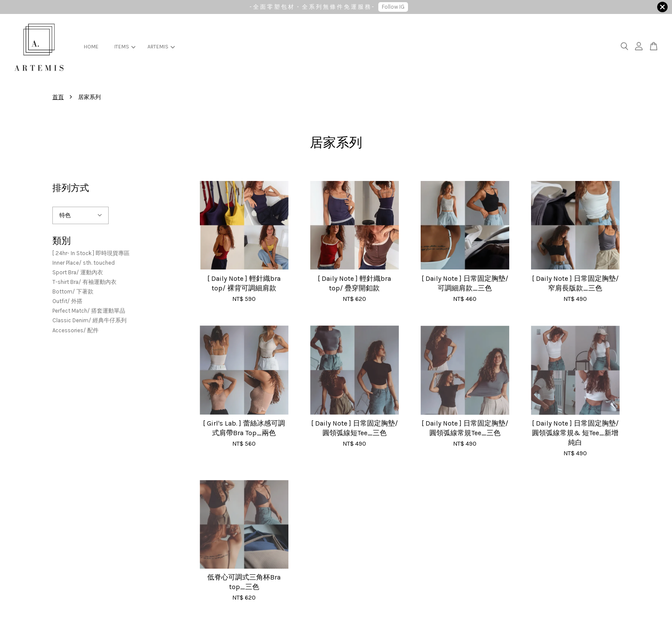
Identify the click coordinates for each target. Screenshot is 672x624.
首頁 (58, 97)
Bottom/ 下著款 (73, 292)
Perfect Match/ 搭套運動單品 (89, 311)
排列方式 (71, 188)
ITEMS (125, 47)
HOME (91, 47)
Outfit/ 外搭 (67, 301)
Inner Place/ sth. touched (84, 263)
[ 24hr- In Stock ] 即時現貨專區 (91, 253)
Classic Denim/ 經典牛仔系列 (89, 320)
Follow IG (393, 7)
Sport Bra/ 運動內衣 (78, 272)
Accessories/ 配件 (75, 330)
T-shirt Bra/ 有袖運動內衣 (84, 282)
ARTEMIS (161, 47)
